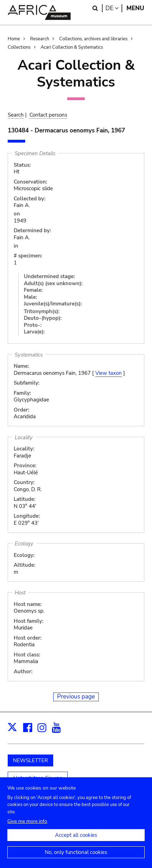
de (114, 8)
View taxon (109, 373)
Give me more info (27, 828)
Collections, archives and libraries (93, 39)
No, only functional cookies (76, 859)
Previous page (76, 697)
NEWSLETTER (30, 760)
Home (14, 39)
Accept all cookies (76, 842)
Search (16, 115)
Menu (135, 8)
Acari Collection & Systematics (72, 47)
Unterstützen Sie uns (38, 778)
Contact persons (48, 115)
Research (40, 39)
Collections (19, 47)
